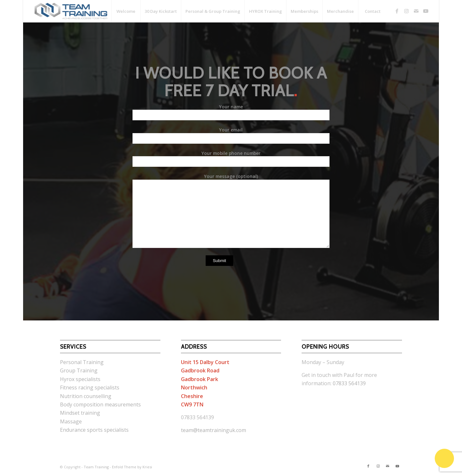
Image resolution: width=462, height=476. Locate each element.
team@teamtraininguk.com (214, 430)
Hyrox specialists (80, 379)
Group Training (79, 370)
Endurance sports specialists (94, 430)
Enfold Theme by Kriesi (132, 467)
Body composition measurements (100, 404)
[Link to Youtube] (426, 11)
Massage (71, 421)
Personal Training (82, 362)
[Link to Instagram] (406, 11)
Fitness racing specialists (90, 387)
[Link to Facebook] (397, 11)
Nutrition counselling (86, 396)
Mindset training (80, 413)
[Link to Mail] (416, 11)
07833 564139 (349, 383)
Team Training (96, 467)
